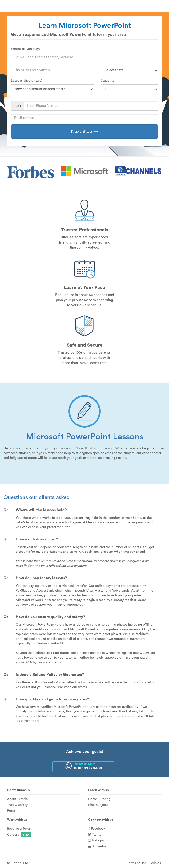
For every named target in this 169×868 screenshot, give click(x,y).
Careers (13, 835)
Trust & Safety (17, 805)
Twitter (95, 835)
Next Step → (85, 132)
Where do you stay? (26, 49)
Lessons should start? (27, 81)
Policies (155, 863)
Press (11, 811)
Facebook (97, 829)
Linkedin (97, 846)
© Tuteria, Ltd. (18, 863)
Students (107, 81)
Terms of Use (137, 863)
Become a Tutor (19, 829)
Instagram (97, 840)
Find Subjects (98, 805)
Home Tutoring (99, 799)
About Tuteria (17, 799)
